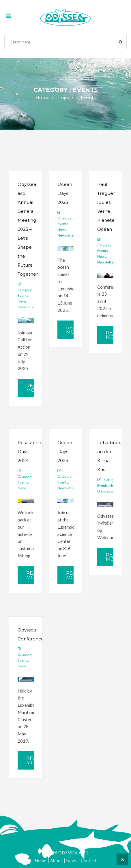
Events (23, 295)
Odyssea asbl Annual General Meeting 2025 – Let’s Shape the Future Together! (28, 229)
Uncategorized (109, 491)
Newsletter (26, 307)
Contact (89, 861)
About (56, 861)
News (22, 301)
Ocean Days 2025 (65, 193)
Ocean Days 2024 (65, 452)
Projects (65, 97)
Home (43, 97)
